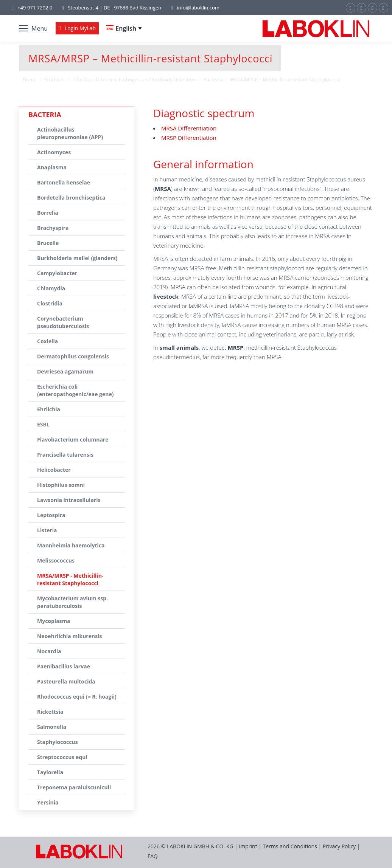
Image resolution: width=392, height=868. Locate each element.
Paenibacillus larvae (64, 666)
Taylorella (50, 772)
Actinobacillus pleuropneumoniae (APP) (70, 133)
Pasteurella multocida (66, 681)
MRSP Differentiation (189, 138)
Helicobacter (54, 470)
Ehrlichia (49, 409)
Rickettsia (50, 712)
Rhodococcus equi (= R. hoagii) (77, 697)
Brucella (48, 243)
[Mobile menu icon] (33, 28)
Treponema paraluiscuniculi (74, 787)
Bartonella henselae (64, 182)
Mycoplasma (54, 621)
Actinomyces (54, 152)
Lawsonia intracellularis (69, 500)
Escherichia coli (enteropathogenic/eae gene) (75, 390)
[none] (124, 28)
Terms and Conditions (291, 846)
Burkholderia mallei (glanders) (77, 258)
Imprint (248, 846)
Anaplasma (52, 167)
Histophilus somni (61, 485)
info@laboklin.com (194, 8)
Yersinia (48, 802)
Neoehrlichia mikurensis (69, 636)
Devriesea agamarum (65, 371)
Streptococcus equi (62, 757)
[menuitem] (124, 28)
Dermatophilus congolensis (73, 356)
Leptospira (51, 515)
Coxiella (47, 341)
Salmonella (52, 727)
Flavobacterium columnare (73, 439)
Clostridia (50, 303)
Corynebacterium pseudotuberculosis (63, 322)
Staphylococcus (58, 742)
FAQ (153, 856)
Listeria (47, 530)
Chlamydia (51, 288)
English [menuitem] (126, 28)
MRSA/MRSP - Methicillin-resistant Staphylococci (70, 579)
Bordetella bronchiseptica (71, 198)
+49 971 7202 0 (35, 8)
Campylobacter (57, 273)
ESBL (43, 424)
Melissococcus (56, 560)
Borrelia (48, 213)
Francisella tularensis (65, 455)
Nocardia (49, 651)
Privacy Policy (339, 846)
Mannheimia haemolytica (71, 545)
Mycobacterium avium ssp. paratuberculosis (72, 602)
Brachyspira (53, 228)
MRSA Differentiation (189, 128)
